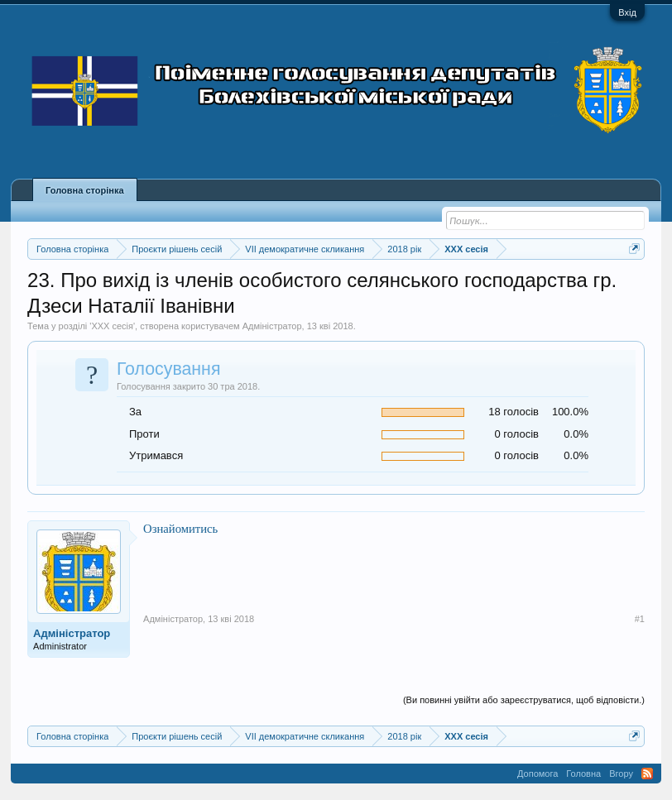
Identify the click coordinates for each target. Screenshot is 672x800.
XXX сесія (112, 326)
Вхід (627, 12)
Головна (583, 774)
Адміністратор (272, 326)
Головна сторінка (84, 190)
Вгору (621, 774)
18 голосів (514, 412)
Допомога (538, 774)
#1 (640, 619)
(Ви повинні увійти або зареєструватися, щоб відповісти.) (524, 700)
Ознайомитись (180, 529)
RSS (647, 774)
